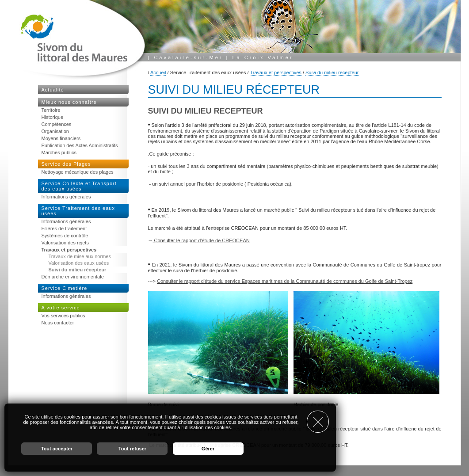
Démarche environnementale (73, 277)
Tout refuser (132, 449)
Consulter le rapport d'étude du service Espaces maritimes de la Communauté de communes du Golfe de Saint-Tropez (285, 281)
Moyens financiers (61, 138)
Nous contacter (58, 323)
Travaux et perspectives (275, 72)
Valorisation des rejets (65, 243)
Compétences (57, 124)
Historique (53, 117)
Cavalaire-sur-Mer (188, 57)
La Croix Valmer (263, 57)
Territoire (51, 110)
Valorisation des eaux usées (79, 263)
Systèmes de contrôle (65, 236)
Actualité (53, 90)
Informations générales (66, 197)
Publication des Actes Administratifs (80, 145)
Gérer (208, 449)
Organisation (55, 131)
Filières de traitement (64, 228)
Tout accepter (57, 449)
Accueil (158, 72)
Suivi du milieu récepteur (332, 72)
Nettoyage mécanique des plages (78, 172)
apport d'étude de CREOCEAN (216, 240)
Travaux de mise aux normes (80, 256)
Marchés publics (59, 152)
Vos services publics (63, 316)
